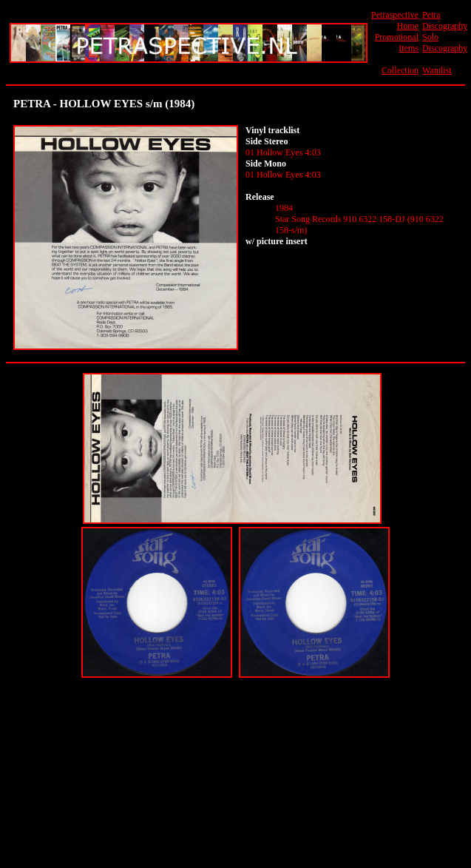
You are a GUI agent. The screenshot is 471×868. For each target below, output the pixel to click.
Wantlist (437, 70)
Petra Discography (445, 20)
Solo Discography (445, 43)
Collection (400, 70)
